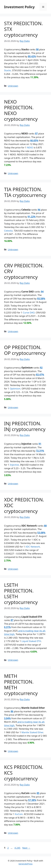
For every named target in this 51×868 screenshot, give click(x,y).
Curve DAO (29, 313)
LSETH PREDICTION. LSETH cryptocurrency (21, 594)
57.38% (32, 800)
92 (41, 368)
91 (40, 444)
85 (38, 793)
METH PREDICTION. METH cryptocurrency (21, 685)
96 (39, 210)
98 (37, 49)
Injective (14, 465)
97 (36, 134)
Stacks (7, 70)
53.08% (41, 533)
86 (12, 711)
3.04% (7, 718)
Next (26, 848)
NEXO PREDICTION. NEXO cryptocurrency (21, 110)
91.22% (32, 217)
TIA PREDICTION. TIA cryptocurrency (25, 192)
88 (45, 526)
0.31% (7, 627)
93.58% (41, 299)
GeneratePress (26, 864)
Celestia (8, 231)
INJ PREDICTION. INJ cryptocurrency (25, 426)
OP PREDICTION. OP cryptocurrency (25, 350)
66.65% (34, 140)
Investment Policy (19, 7)
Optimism (15, 389)
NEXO (30, 147)
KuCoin (19, 814)
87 (12, 620)
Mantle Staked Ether (32, 732)
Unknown (13, 86)
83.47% (40, 375)
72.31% (40, 451)
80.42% (32, 56)
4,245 (17, 848)
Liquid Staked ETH (31, 641)
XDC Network (33, 547)
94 (42, 292)
